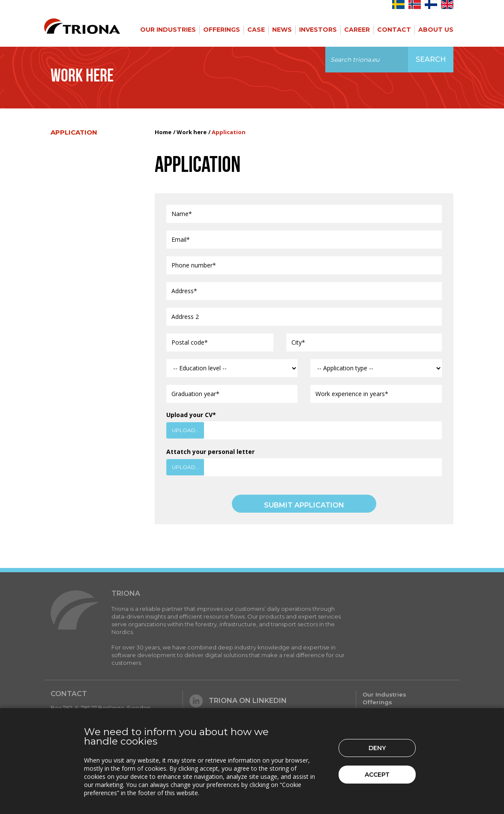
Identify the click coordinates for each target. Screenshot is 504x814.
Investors (318, 30)
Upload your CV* (191, 415)
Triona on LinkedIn (238, 701)
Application (74, 132)
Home (163, 132)
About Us (436, 30)
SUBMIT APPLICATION (304, 505)
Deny (377, 748)
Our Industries (168, 30)
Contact (394, 30)
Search (431, 59)
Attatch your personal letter (210, 452)
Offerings (222, 30)
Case (256, 30)
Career (357, 30)
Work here (192, 132)
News (282, 30)
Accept (377, 775)
